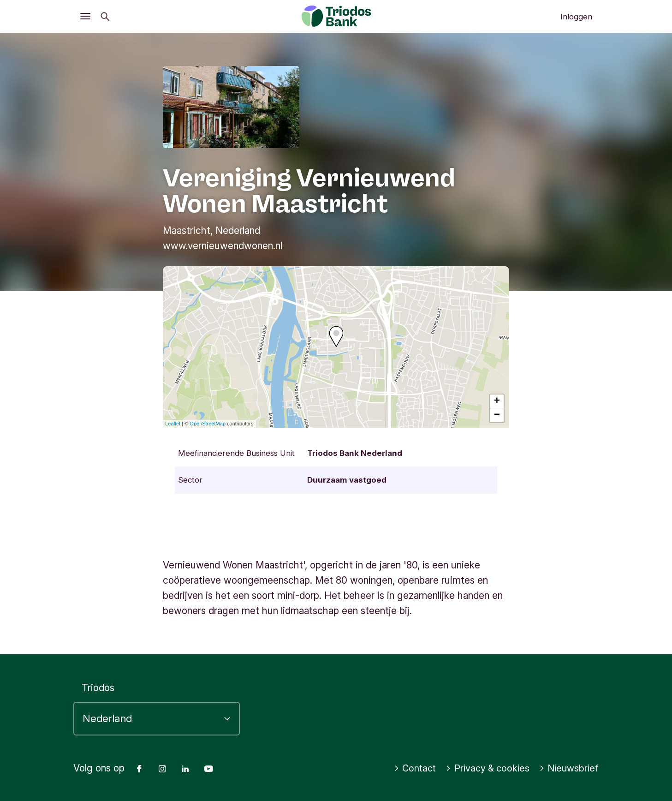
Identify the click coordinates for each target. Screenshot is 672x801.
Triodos (98, 688)
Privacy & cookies (484, 768)
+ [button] (497, 401)
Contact (409, 768)
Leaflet (173, 424)
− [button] (497, 415)
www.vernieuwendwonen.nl (223, 246)
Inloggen (576, 17)
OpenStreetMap (208, 424)
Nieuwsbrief (568, 768)
